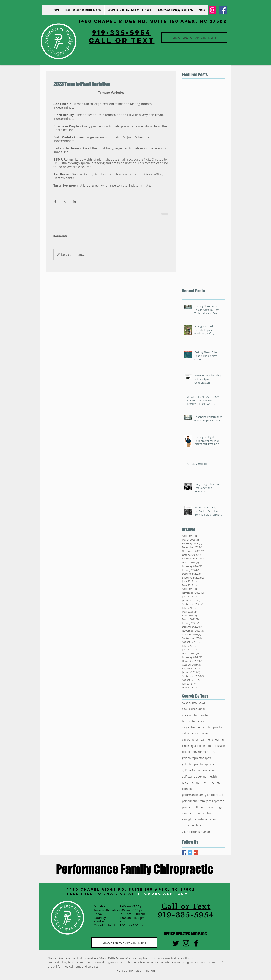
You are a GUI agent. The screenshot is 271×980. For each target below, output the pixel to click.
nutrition (202, 782)
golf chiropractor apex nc (198, 764)
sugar (220, 807)
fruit (215, 752)
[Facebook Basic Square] (184, 852)
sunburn (208, 813)
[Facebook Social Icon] (223, 10)
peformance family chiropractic (202, 795)
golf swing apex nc (194, 776)
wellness (197, 825)
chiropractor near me (196, 740)
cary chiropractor (193, 727)
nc (192, 782)
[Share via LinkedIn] (74, 202)
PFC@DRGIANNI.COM (163, 894)
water (186, 825)
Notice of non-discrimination (136, 970)
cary (201, 721)
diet (210, 746)
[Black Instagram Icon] (186, 943)
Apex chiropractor (194, 703)
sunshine (201, 819)
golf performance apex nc (199, 770)
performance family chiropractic (203, 801)
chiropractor (215, 727)
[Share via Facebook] (55, 202)
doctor (186, 752)
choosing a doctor (194, 746)
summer (187, 813)
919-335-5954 (122, 32)
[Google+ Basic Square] (196, 852)
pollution (199, 807)
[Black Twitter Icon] (176, 943)
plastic (186, 807)
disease (220, 746)
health (213, 776)
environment (201, 752)
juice (185, 782)
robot (210, 807)
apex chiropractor (194, 709)
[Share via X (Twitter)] (65, 202)
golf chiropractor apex (196, 758)
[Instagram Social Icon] (213, 10)
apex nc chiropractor (195, 715)
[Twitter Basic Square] (190, 852)
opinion (187, 789)
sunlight (187, 819)
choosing (218, 740)
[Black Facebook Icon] (196, 943)
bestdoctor (189, 721)
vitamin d (215, 819)
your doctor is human (196, 832)
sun (198, 813)
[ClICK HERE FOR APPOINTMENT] (194, 38)
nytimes (215, 782)
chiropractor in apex (195, 733)
